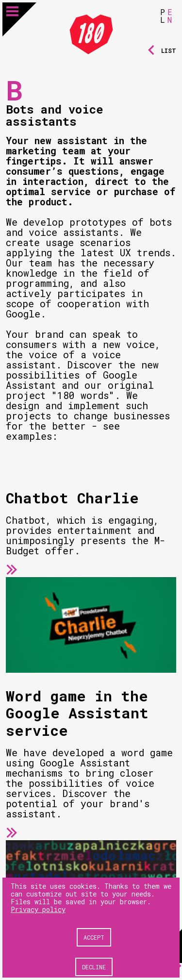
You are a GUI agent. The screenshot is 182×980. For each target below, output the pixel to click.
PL (163, 16)
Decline (94, 967)
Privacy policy (38, 909)
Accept (94, 937)
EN (170, 16)
